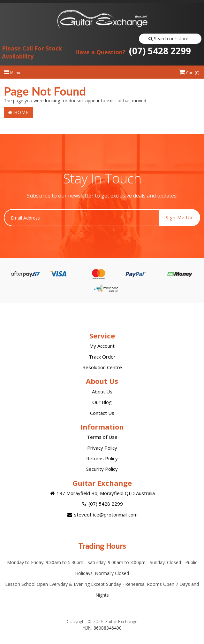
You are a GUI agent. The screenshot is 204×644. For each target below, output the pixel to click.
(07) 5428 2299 (133, 51)
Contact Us (102, 413)
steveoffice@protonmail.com (102, 515)
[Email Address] (82, 218)
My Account (102, 346)
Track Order (102, 357)
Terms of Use (102, 437)
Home (18, 112)
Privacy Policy (102, 448)
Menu (12, 73)
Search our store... (170, 39)
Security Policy (102, 469)
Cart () (189, 73)
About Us (102, 392)
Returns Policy (102, 458)
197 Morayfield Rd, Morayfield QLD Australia (102, 493)
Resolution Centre (102, 367)
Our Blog (102, 402)
